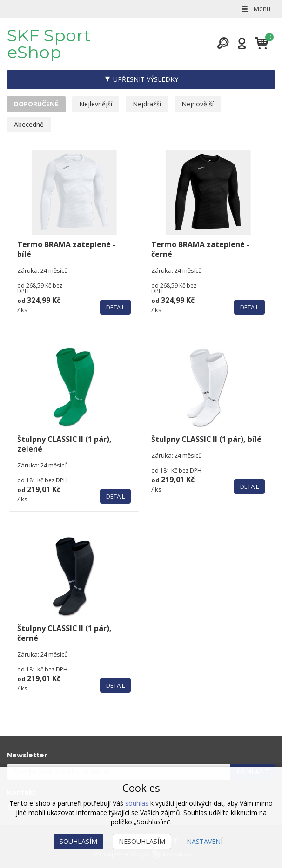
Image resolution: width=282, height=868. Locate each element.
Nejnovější (198, 104)
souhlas (137, 803)
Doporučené (36, 104)
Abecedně (29, 124)
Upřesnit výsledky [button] (141, 79)
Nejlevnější (96, 104)
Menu (255, 9)
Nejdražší (147, 104)
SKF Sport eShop (49, 44)
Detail (115, 307)
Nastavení (205, 841)
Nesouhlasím (142, 841)
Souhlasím (78, 841)
